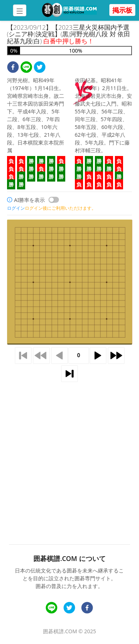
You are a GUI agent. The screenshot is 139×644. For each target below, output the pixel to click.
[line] (26, 68)
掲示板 (122, 10)
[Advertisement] (69, 454)
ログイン (16, 208)
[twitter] (40, 68)
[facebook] (13, 68)
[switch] (54, 200)
